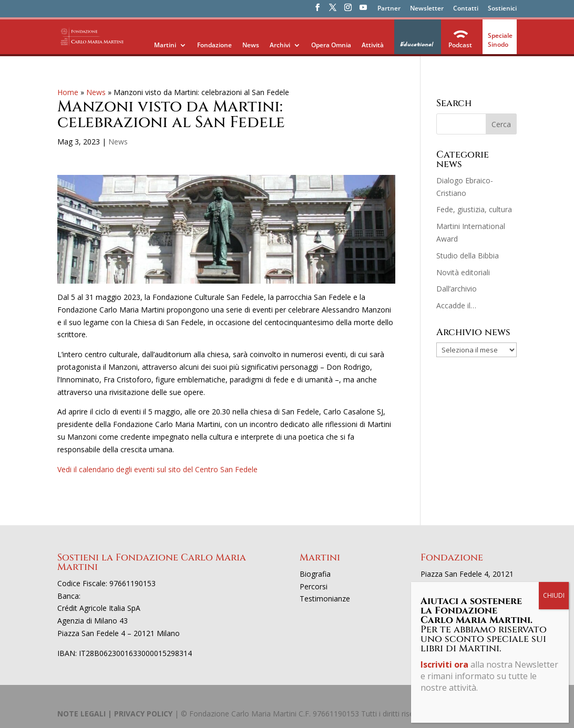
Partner (389, 9)
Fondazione (214, 45)
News (251, 45)
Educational (416, 45)
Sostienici (502, 9)
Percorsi (314, 586)
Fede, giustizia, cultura (474, 209)
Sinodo (498, 44)
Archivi (280, 45)
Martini (165, 45)
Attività (373, 45)
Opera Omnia (331, 45)
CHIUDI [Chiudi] (554, 244)
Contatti (466, 9)
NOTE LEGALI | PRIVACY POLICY (115, 714)
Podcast (460, 45)
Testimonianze (325, 599)
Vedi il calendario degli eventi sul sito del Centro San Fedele (157, 469)
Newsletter (427, 9)
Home (68, 92)
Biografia (315, 574)
